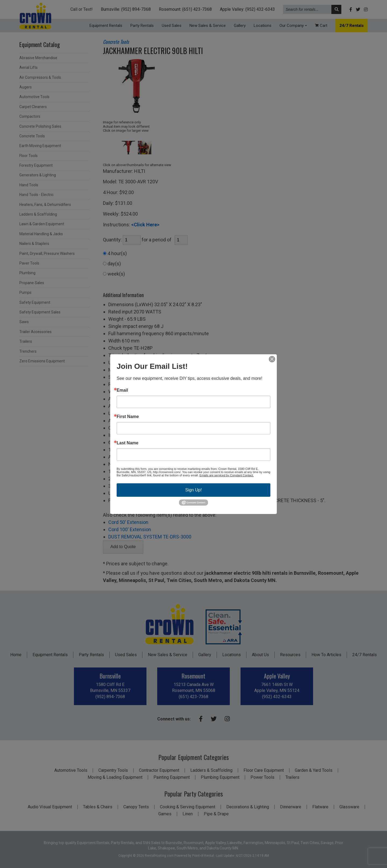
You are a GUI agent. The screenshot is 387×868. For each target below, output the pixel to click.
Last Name (128, 443)
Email (122, 390)
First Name (128, 416)
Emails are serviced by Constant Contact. (227, 475)
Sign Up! (193, 490)
